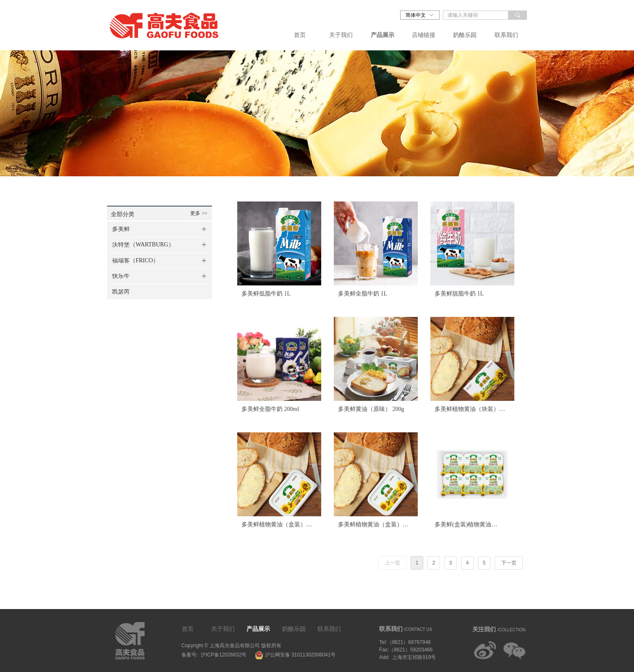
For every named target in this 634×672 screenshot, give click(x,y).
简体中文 (416, 15)
